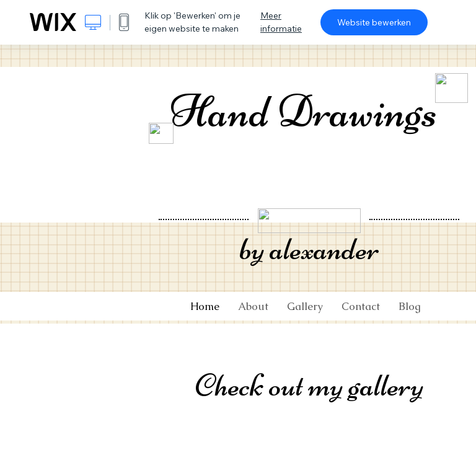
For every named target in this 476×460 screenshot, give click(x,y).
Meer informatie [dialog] (281, 22)
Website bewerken (374, 22)
